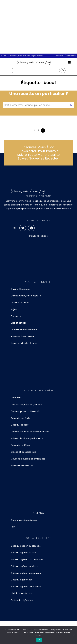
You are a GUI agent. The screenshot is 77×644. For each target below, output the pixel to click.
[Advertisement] (27, 27)
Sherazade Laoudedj (34, 62)
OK (39, 640)
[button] (69, 62)
